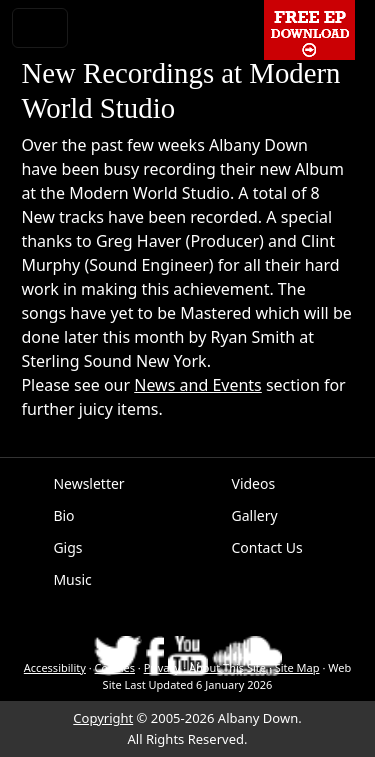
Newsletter (88, 483)
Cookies (115, 667)
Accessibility (55, 667)
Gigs (67, 547)
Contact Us (267, 547)
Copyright (103, 718)
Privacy (162, 667)
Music (72, 579)
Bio (63, 515)
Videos (254, 483)
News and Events (198, 385)
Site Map (297, 667)
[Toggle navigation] (40, 28)
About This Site (227, 667)
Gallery (255, 515)
